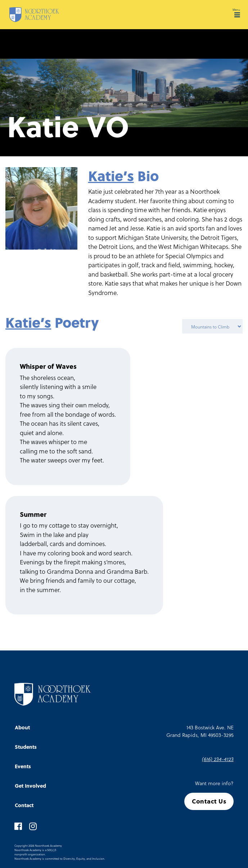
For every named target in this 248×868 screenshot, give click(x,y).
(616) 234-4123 (218, 759)
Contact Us (209, 801)
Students (26, 747)
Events (23, 766)
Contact (24, 805)
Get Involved (30, 786)
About (22, 727)
